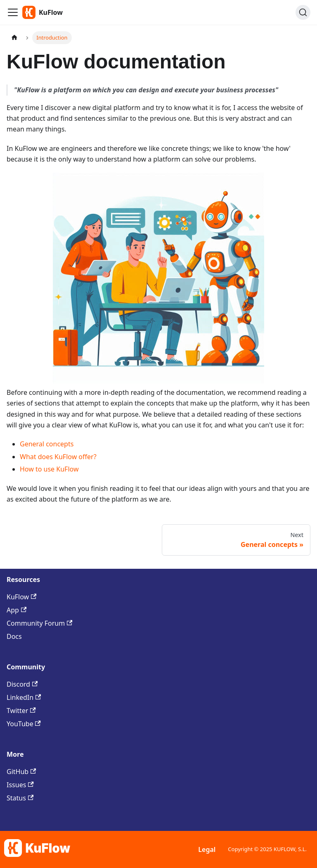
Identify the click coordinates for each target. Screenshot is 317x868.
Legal (207, 849)
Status (20, 798)
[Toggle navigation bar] (13, 12)
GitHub (21, 772)
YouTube (24, 724)
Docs (14, 636)
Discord (22, 684)
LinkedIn (24, 697)
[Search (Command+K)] (303, 12)
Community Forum (39, 623)
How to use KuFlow (49, 469)
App (17, 610)
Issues (20, 785)
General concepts (47, 444)
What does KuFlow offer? (58, 457)
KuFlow (21, 597)
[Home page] (14, 38)
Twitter (21, 711)
